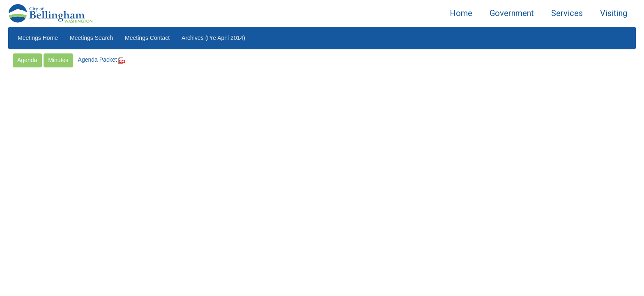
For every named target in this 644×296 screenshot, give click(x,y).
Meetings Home (38, 38)
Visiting (614, 13)
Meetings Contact (147, 38)
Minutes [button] (58, 60)
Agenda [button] (27, 60)
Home (461, 13)
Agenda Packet (102, 60)
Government (512, 13)
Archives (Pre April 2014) (213, 38)
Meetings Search (91, 38)
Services (567, 13)
